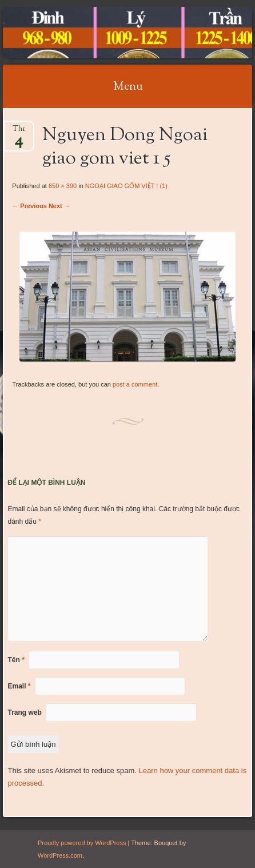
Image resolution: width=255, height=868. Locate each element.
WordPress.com (60, 855)
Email (19, 686)
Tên (16, 660)
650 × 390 (63, 186)
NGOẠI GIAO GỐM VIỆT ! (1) (126, 186)
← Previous (29, 206)
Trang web (25, 712)
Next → (59, 206)
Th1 (19, 132)
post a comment (135, 384)
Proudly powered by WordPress (82, 843)
